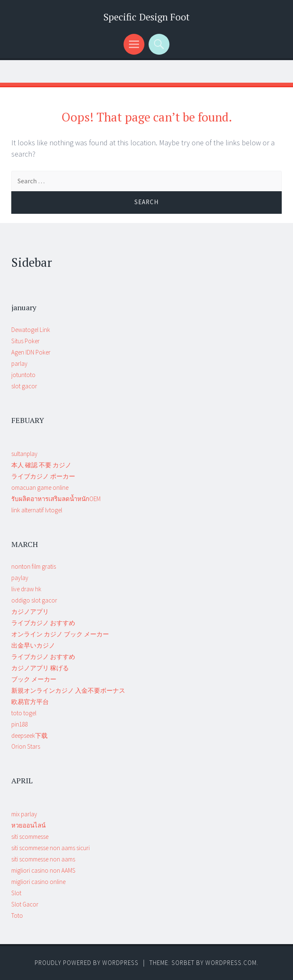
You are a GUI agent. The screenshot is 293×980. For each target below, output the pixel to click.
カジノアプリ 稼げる (40, 668)
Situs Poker (25, 341)
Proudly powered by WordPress (87, 963)
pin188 (20, 724)
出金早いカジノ (33, 645)
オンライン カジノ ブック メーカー (60, 634)
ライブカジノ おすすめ (43, 623)
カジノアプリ (30, 612)
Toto (17, 915)
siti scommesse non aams (43, 859)
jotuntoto (23, 375)
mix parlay (24, 814)
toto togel (24, 713)
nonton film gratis (34, 566)
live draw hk (26, 589)
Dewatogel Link (31, 330)
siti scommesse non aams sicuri (51, 848)
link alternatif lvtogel (37, 510)
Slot (16, 893)
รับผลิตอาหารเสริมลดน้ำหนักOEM (56, 499)
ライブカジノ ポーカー (43, 476)
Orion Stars (26, 746)
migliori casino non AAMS (43, 870)
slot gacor (24, 386)
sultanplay (24, 454)
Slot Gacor (25, 904)
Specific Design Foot (146, 17)
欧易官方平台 (30, 702)
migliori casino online (38, 882)
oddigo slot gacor (34, 600)
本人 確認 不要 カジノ (41, 465)
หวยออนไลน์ (28, 825)
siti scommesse (30, 837)
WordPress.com (231, 963)
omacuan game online (40, 487)
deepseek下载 (29, 736)
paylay (20, 578)
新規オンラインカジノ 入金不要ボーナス (68, 690)
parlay (19, 363)
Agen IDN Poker (31, 352)
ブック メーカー (34, 679)
